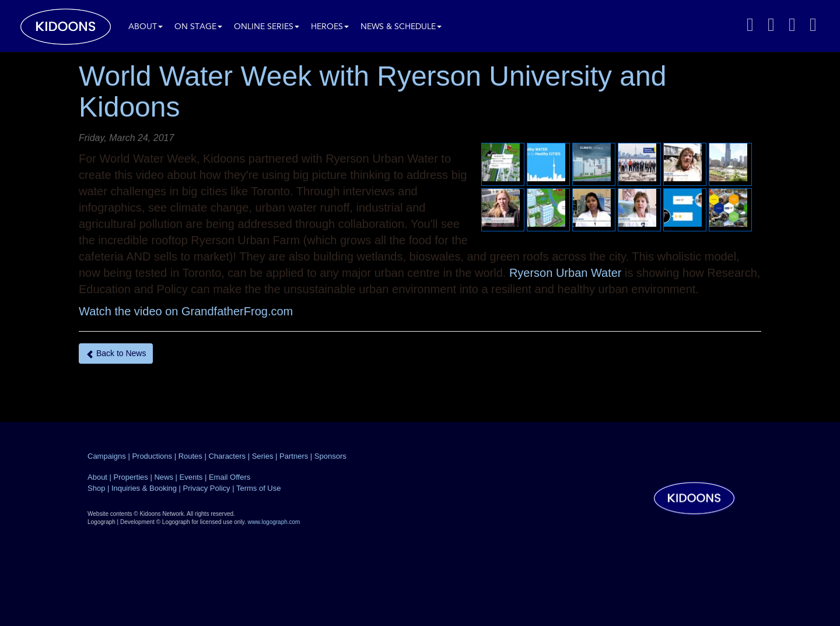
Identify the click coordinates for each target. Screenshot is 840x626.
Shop (96, 488)
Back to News (116, 354)
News (164, 477)
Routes (190, 456)
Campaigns (107, 456)
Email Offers (230, 477)
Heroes (330, 27)
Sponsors (330, 456)
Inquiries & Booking (144, 488)
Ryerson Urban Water (566, 273)
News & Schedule (401, 27)
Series (263, 456)
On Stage (198, 27)
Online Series (267, 27)
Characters (227, 456)
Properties (131, 477)
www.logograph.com (274, 522)
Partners (294, 456)
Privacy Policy (207, 488)
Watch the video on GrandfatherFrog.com (186, 311)
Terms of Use (259, 488)
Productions (152, 456)
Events (191, 477)
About (146, 27)
